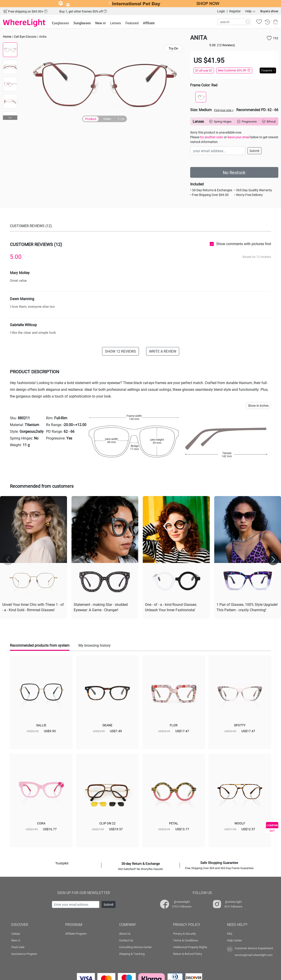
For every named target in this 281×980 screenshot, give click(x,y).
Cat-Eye (19, 36)
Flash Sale (18, 947)
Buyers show (269, 11)
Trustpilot (62, 863)
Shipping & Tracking (132, 954)
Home (7, 36)
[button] (10, 118)
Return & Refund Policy (188, 954)
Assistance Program (24, 954)
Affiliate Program (76, 934)
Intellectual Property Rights (190, 947)
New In (16, 940)
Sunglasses (82, 23)
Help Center (234, 940)
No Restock (234, 172)
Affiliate (149, 23)
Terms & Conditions (186, 940)
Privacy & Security (184, 934)
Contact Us (126, 940)
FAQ (230, 934)
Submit (254, 151)
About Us (125, 934)
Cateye (16, 934)
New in (100, 23)
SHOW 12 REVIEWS (120, 351)
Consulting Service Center (135, 947)
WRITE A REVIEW (163, 351)
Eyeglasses (60, 23)
